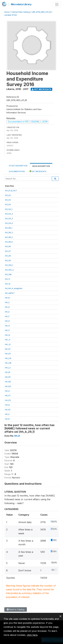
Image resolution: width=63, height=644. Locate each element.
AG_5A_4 (9, 223)
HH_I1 (7, 330)
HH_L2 (8, 368)
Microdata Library (21, 4)
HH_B (7, 298)
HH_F (7, 316)
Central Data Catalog (21, 12)
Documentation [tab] (17, 171)
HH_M (8, 372)
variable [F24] (10, 15)
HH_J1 (8, 340)
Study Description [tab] (18, 166)
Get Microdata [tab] (38, 171)
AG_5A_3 (9, 218)
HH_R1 (8, 410)
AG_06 (8, 246)
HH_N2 (8, 382)
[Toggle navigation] (57, 4)
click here (32, 635)
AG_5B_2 (9, 232)
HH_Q (7, 405)
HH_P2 (8, 400)
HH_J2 (8, 344)
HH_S (7, 414)
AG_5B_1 (9, 228)
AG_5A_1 (9, 209)
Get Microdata (42, 89)
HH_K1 (8, 349)
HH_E (7, 312)
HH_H (7, 326)
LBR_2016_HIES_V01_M (41, 12)
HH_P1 (8, 395)
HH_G (7, 321)
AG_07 (8, 251)
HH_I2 (8, 335)
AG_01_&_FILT (11, 190)
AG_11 (7, 279)
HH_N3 (8, 386)
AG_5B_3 (9, 237)
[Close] (60, 616)
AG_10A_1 (9, 265)
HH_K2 (8, 354)
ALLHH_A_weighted (14, 288)
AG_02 (8, 195)
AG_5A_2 (9, 214)
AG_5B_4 (9, 242)
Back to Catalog (16, 609)
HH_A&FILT (10, 293)
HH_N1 (8, 377)
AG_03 (8, 200)
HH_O (7, 391)
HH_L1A (8, 358)
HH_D (7, 307)
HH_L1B (8, 363)
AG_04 (8, 204)
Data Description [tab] (41, 166)
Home (7, 12)
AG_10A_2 (9, 270)
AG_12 (8, 284)
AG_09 (8, 260)
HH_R (7, 419)
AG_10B (8, 274)
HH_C (7, 302)
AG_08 (8, 256)
